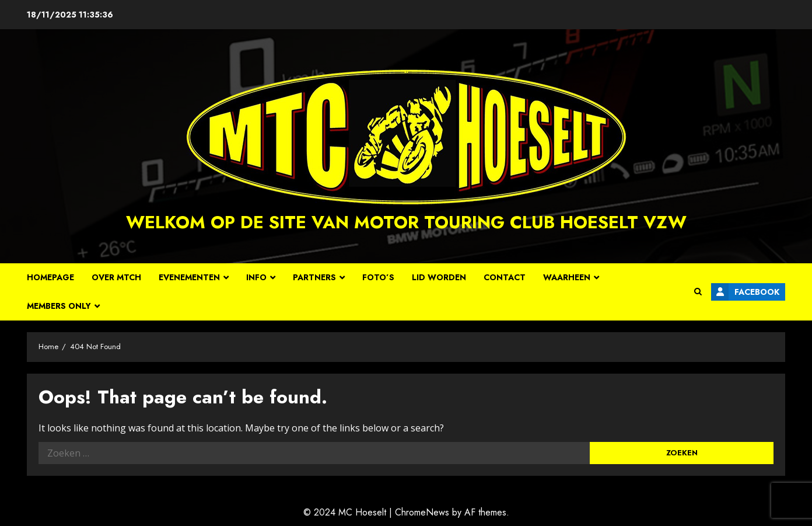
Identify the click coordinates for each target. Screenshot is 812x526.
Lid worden (439, 277)
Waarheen (567, 277)
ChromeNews (422, 512)
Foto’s (378, 277)
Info (256, 277)
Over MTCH (116, 277)
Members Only (59, 306)
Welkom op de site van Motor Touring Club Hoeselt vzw (406, 222)
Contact (505, 277)
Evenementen (189, 277)
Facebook (745, 292)
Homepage (50, 277)
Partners (314, 277)
